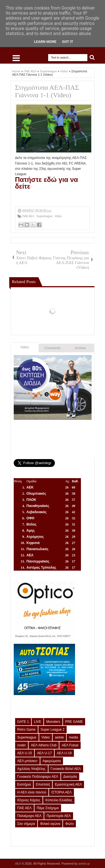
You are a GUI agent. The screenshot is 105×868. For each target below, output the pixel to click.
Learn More (45, 42)
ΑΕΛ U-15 (25, 753)
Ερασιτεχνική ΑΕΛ (68, 784)
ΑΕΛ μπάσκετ (27, 761)
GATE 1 (23, 722)
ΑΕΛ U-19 (64, 753)
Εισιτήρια (24, 784)
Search (92, 58)
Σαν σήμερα (26, 824)
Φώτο (69, 824)
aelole (59, 737)
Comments (52, 348)
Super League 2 (53, 730)
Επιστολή (43, 784)
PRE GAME (74, 722)
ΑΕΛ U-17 (44, 753)
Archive (80, 348)
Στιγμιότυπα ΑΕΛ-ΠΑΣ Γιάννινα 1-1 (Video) (47, 91)
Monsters (53, 722)
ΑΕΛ (18, 864)
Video (58, 216)
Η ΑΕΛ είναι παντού (32, 792)
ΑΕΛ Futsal (70, 745)
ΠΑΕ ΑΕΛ (29, 216)
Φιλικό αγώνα (50, 824)
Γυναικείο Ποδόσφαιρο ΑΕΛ (38, 777)
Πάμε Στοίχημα (48, 808)
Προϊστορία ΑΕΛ (59, 816)
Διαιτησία (70, 777)
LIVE (38, 722)
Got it (67, 42)
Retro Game (26, 730)
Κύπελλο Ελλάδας (59, 800)
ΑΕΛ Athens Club (44, 745)
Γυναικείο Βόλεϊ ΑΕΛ (66, 769)
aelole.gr (84, 864)
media (73, 737)
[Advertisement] (60, 198)
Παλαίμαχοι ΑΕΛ (30, 816)
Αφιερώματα (52, 761)
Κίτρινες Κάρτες (29, 800)
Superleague (45, 216)
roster (22, 745)
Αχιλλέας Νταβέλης (32, 769)
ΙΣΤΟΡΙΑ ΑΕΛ (61, 792)
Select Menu (16, 58)
